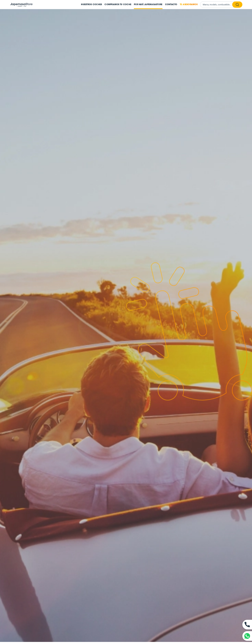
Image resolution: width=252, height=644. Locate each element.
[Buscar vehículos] (218, 4)
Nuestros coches (91, 5)
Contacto (171, 5)
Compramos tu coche (118, 5)
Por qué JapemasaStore (148, 5)
